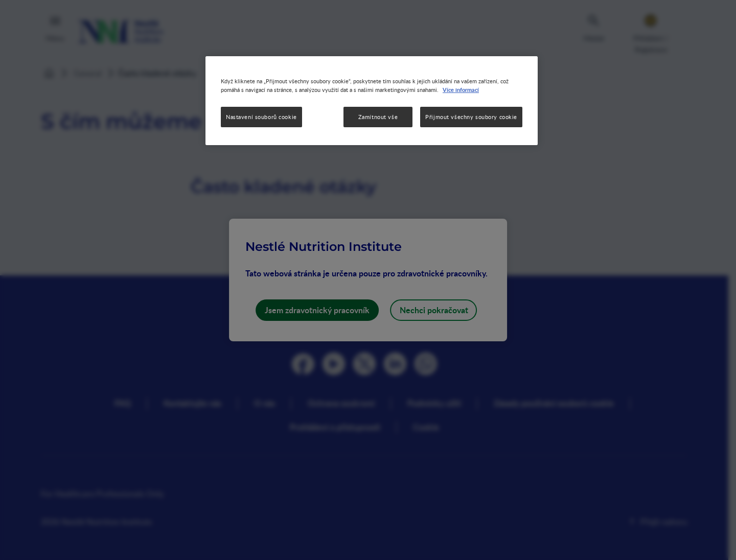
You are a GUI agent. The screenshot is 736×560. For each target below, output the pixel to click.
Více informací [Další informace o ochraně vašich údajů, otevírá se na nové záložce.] (461, 89)
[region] (372, 101)
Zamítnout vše (378, 117)
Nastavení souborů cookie (261, 117)
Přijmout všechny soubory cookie (471, 117)
